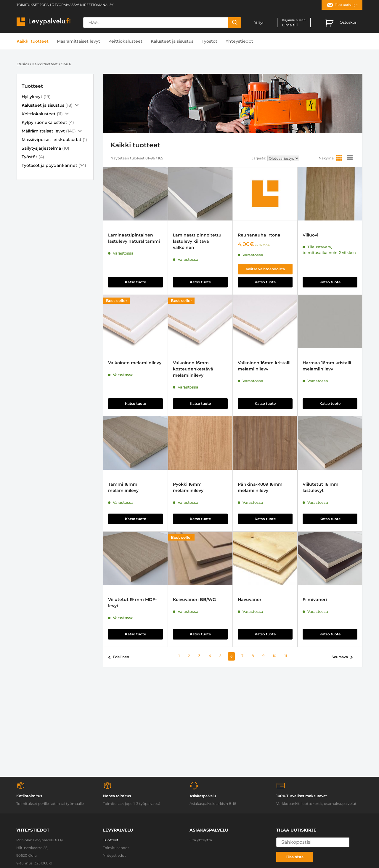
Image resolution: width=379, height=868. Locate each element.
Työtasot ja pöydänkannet (49, 165)
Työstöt (209, 41)
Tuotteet (111, 840)
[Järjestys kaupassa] (283, 158)
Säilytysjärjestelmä (41, 148)
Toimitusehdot (116, 848)
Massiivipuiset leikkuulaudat (52, 140)
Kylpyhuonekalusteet (44, 122)
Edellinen (121, 657)
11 (286, 656)
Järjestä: (259, 158)
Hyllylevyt (32, 97)
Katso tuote (135, 282)
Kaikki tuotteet (33, 41)
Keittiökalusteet (125, 41)
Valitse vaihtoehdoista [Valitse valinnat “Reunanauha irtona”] (265, 269)
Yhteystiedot (239, 41)
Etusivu (23, 64)
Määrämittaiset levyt (78, 41)
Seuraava (340, 657)
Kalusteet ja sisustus (172, 41)
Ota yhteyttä (201, 840)
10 (274, 656)
